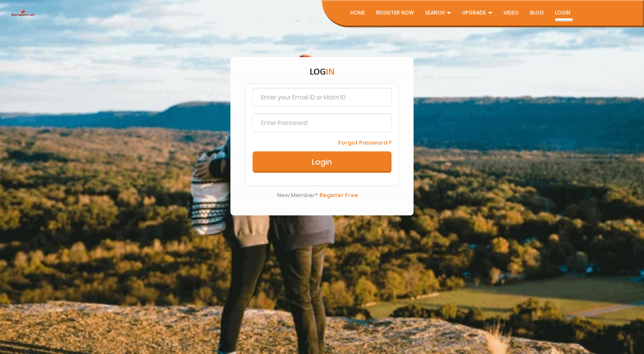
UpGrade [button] (477, 13)
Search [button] (438, 13)
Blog (537, 13)
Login (563, 13)
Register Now (395, 13)
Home (358, 13)
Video (511, 13)
